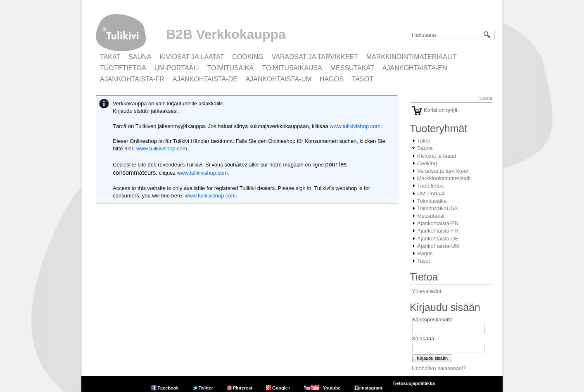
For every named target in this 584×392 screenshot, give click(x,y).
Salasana (423, 339)
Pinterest (243, 388)
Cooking (248, 57)
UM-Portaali (177, 68)
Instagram (372, 388)
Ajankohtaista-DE (205, 79)
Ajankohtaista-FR (132, 79)
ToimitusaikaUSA (292, 68)
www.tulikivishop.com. (355, 126)
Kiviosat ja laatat (192, 57)
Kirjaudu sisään (432, 358)
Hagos (332, 79)
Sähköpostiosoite (432, 320)
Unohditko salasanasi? (439, 368)
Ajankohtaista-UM (279, 79)
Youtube (331, 388)
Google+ (281, 388)
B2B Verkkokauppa (226, 34)
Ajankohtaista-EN (415, 68)
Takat (110, 57)
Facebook (168, 388)
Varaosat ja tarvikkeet (315, 57)
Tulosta (485, 98)
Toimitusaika (231, 68)
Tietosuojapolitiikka (414, 383)
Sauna (140, 57)
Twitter (206, 388)
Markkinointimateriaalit (412, 57)
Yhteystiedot (427, 291)
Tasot (363, 79)
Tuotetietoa (123, 68)
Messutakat (352, 68)
